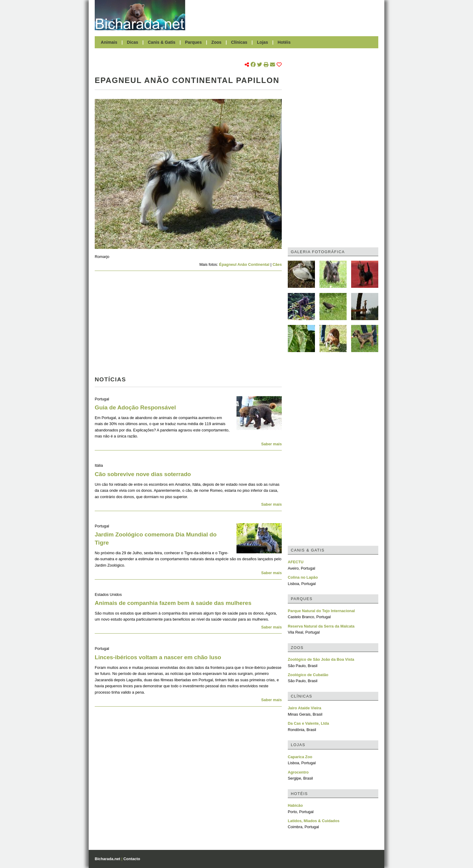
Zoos (217, 42)
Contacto (132, 859)
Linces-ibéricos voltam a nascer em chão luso (158, 657)
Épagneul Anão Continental (244, 264)
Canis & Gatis (162, 42)
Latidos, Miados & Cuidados (314, 821)
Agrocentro (298, 772)
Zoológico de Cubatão (308, 675)
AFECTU (296, 562)
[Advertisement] (285, 15)
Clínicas (239, 42)
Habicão (295, 805)
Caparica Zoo (300, 757)
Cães (277, 264)
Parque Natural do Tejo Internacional (321, 611)
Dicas (133, 42)
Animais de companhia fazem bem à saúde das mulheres (173, 603)
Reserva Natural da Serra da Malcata (321, 626)
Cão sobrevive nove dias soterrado (143, 474)
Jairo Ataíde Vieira (305, 708)
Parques (193, 42)
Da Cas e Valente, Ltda (308, 723)
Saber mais (271, 444)
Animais (109, 42)
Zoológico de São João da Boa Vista (321, 659)
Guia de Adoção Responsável (135, 407)
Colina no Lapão (303, 577)
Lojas (263, 42)
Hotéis (284, 42)
